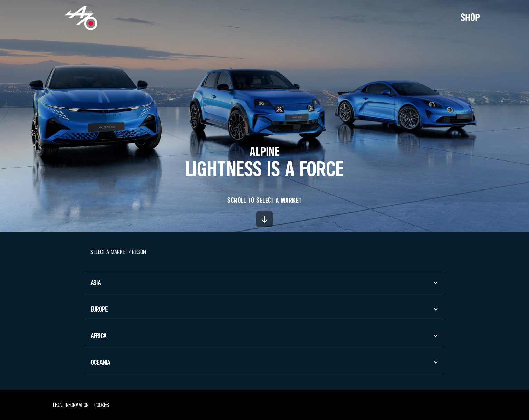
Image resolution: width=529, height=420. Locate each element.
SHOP (470, 17)
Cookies (102, 405)
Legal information (71, 405)
